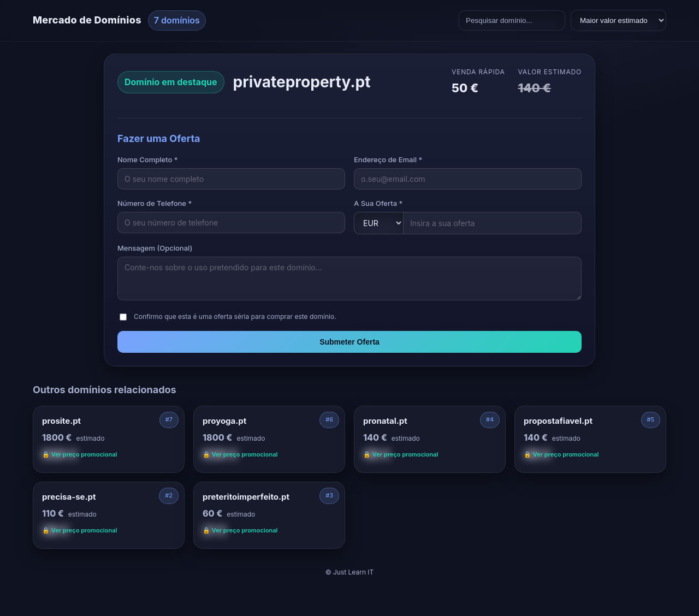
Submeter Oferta (349, 342)
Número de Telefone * (155, 203)
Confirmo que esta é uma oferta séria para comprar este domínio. (235, 316)
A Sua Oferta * (378, 203)
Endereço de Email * (388, 159)
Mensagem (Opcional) (155, 248)
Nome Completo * (148, 159)
